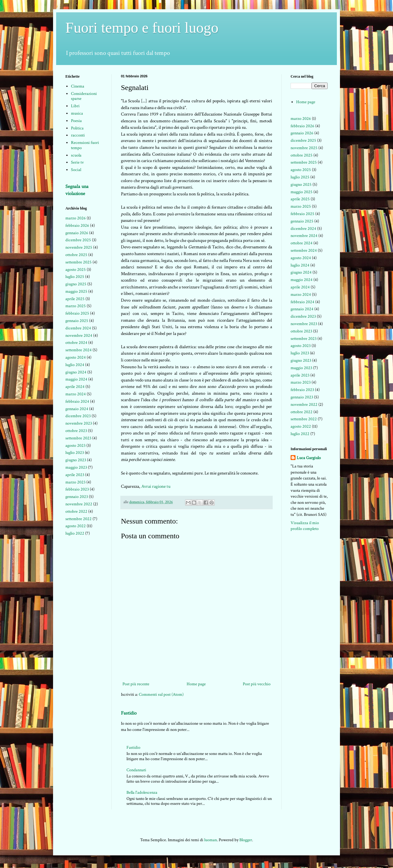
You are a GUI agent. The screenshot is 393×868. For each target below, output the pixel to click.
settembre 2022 (79, 519)
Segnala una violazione (77, 190)
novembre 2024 (79, 336)
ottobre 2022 (76, 511)
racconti (78, 135)
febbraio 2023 (77, 489)
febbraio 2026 (77, 226)
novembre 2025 (79, 247)
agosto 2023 (75, 446)
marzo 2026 (76, 218)
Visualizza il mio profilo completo (305, 526)
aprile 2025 (75, 299)
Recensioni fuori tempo (85, 145)
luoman (211, 840)
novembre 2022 (79, 504)
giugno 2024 (76, 372)
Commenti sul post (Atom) (161, 695)
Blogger (246, 840)
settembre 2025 (79, 262)
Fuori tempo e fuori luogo (142, 28)
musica (77, 113)
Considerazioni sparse (84, 96)
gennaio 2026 (77, 233)
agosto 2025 (76, 270)
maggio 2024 (76, 379)
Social (76, 170)
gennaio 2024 (77, 409)
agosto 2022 (76, 526)
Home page (196, 684)
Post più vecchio (257, 684)
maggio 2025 (76, 291)
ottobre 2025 (76, 255)
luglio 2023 (75, 453)
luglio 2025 (75, 277)
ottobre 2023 (76, 431)
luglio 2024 (75, 365)
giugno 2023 (76, 460)
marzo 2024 (76, 394)
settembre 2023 (78, 438)
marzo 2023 (75, 482)
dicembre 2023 (78, 416)
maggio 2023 (76, 467)
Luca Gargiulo (309, 458)
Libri (75, 106)
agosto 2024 (76, 357)
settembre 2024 (79, 350)
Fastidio (129, 713)
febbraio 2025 (77, 313)
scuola (76, 155)
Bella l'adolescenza (142, 793)
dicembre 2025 (78, 240)
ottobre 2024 (76, 343)
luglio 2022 (75, 533)
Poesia (76, 121)
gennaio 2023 (77, 497)
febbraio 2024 (77, 401)
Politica (77, 128)
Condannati (136, 770)
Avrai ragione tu (156, 486)
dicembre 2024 (78, 328)
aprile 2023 (75, 475)
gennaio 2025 (77, 321)
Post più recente (136, 684)
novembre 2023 (79, 423)
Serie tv (77, 162)
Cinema (78, 86)
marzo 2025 (76, 306)
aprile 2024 (75, 387)
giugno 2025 (76, 284)
